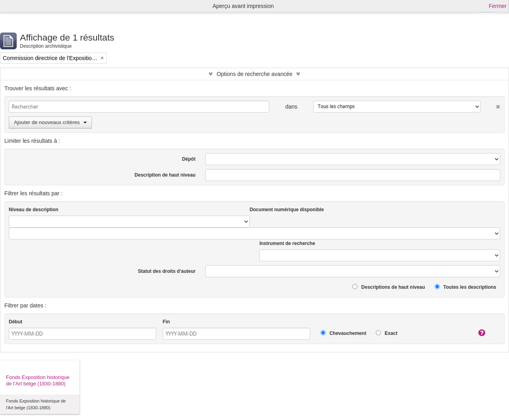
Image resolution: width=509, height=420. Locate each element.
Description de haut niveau (165, 175)
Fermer (498, 6)
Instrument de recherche (287, 243)
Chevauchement (343, 333)
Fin (166, 322)
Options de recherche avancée (255, 74)
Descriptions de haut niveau (389, 287)
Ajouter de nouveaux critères (50, 122)
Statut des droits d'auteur (167, 271)
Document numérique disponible (287, 210)
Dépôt (189, 159)
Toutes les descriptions (465, 287)
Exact (387, 333)
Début (16, 322)
